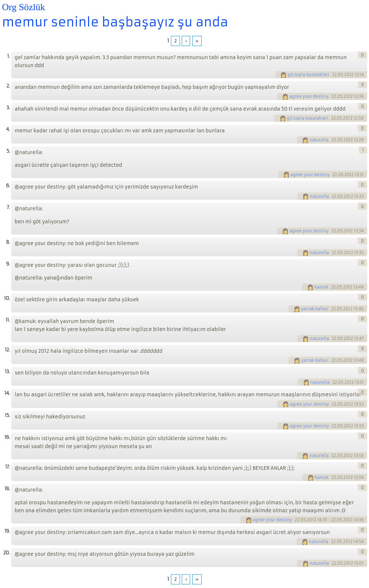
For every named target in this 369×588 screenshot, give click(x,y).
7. (8, 207)
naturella (319, 140)
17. (7, 467)
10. (7, 298)
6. (8, 185)
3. (8, 107)
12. (7, 350)
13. (7, 371)
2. (8, 86)
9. (8, 264)
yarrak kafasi (315, 309)
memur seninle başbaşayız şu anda (115, 22)
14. (7, 393)
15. (7, 415)
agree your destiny (309, 96)
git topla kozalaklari (308, 75)
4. (8, 129)
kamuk (321, 287)
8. (8, 242)
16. (7, 437)
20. (7, 553)
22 (334, 75)
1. (9, 56)
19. (7, 531)
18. (7, 488)
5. (8, 151)
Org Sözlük (24, 7)
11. (7, 320)
